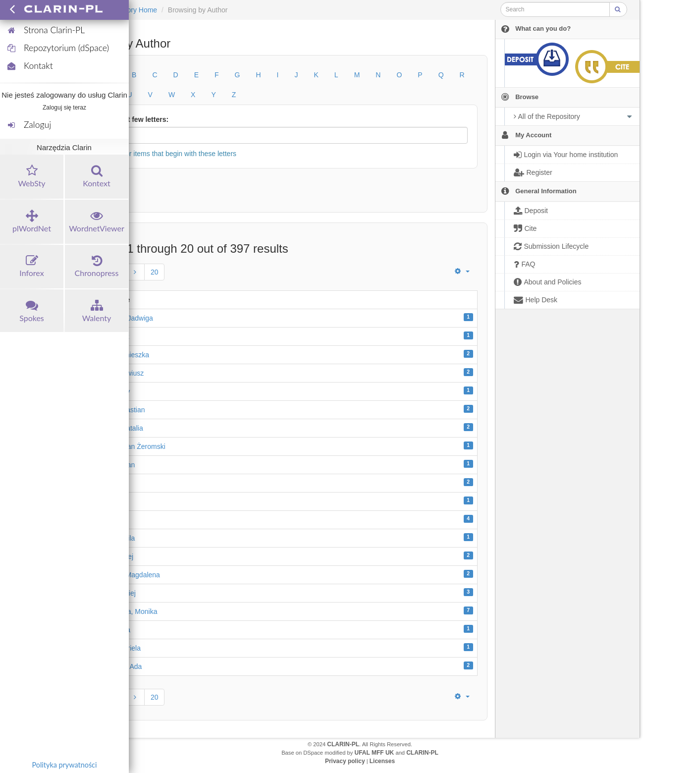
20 (155, 272)
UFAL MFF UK (375, 753)
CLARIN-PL (343, 744)
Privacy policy (345, 761)
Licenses (382, 761)
